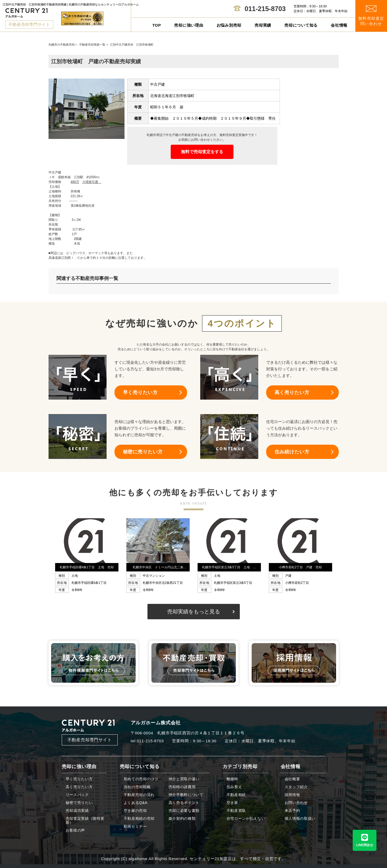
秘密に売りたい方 (143, 452)
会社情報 (339, 25)
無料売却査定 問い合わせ (371, 16)
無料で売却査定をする (202, 152)
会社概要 (292, 779)
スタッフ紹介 (296, 787)
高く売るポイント (184, 803)
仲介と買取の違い (184, 779)
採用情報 (292, 795)
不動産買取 (236, 811)
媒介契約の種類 (182, 819)
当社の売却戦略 (137, 787)
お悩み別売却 (229, 25)
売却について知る (301, 25)
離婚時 (232, 779)
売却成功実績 (77, 811)
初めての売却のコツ (141, 779)
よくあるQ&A (136, 803)
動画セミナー (135, 826)
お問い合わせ (296, 803)
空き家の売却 (135, 811)
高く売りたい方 (292, 392)
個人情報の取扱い (300, 819)
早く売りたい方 (140, 392)
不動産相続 (236, 795)
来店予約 (292, 811)
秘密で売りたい (79, 803)
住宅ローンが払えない (246, 819)
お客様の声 (75, 830)
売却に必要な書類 (184, 811)
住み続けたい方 (292, 452)
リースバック (77, 795)
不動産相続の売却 (139, 819)
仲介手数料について (186, 795)
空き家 (232, 803)
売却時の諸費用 (182, 787)
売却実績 (263, 25)
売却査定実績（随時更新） (85, 821)
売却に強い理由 (189, 25)
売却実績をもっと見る (194, 612)
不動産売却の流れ (139, 795)
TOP (157, 25)
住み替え (234, 787)
